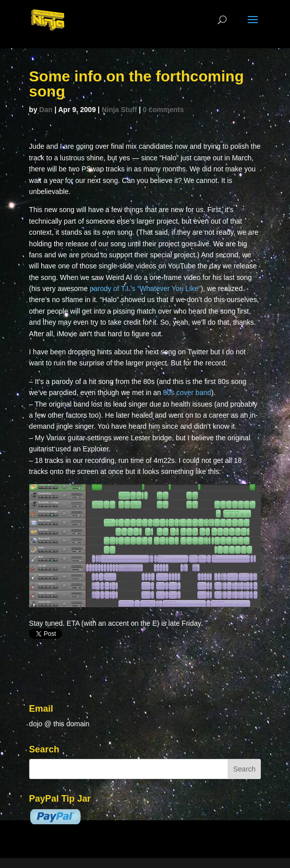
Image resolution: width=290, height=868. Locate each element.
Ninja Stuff (119, 110)
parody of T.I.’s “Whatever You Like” (145, 288)
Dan (46, 110)
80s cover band (187, 393)
